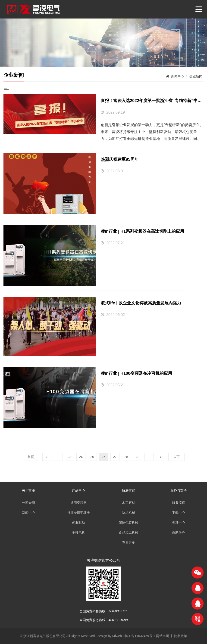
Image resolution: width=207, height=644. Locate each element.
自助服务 (179, 533)
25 (92, 457)
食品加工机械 (129, 533)
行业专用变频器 (78, 513)
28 (126, 457)
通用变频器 (78, 503)
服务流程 (179, 503)
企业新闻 (196, 76)
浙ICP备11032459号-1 (139, 636)
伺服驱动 (78, 523)
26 (103, 457)
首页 (31, 457)
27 (115, 457)
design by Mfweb (110, 636)
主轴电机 (78, 533)
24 (81, 457)
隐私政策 (181, 636)
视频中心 (179, 523)
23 (69, 457)
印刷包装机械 (129, 523)
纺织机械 (129, 513)
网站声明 (163, 636)
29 (138, 457)
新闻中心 (178, 76)
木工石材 (129, 503)
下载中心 (179, 513)
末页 (176, 457)
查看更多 (129, 542)
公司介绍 (28, 503)
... (58, 457)
